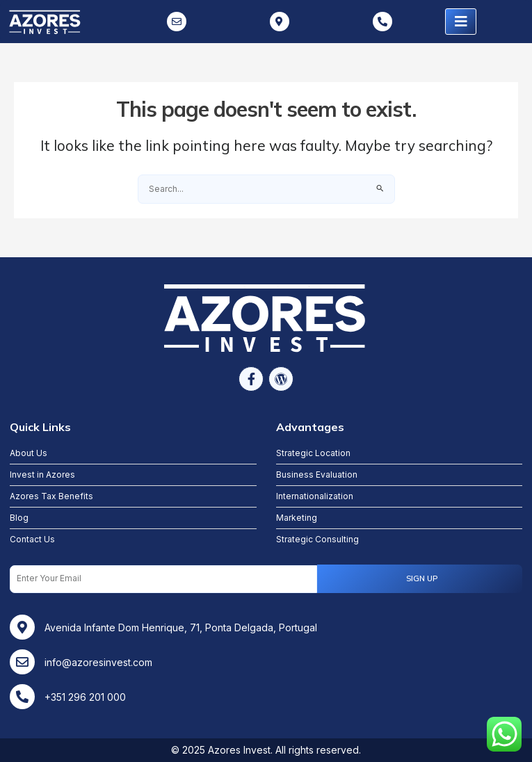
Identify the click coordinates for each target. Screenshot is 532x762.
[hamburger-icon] (461, 22)
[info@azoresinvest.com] (22, 662)
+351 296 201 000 (85, 697)
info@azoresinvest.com (98, 662)
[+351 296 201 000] (22, 697)
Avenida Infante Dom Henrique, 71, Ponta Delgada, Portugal (181, 627)
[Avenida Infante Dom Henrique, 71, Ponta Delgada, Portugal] (22, 627)
